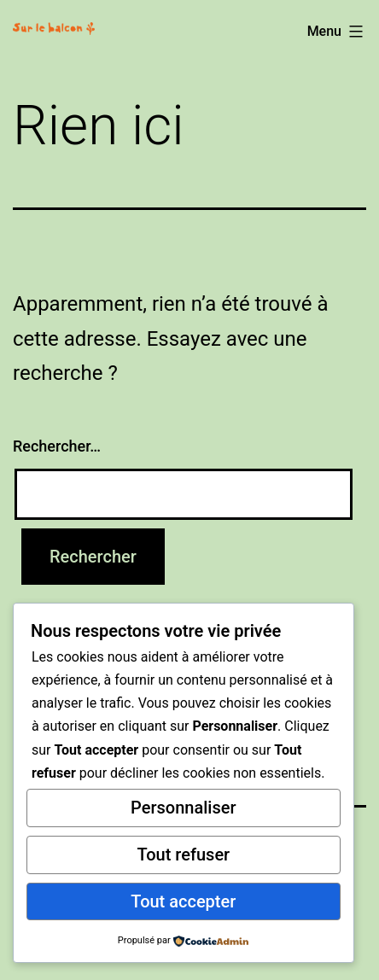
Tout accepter (183, 901)
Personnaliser (183, 808)
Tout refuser (183, 855)
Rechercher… (57, 446)
